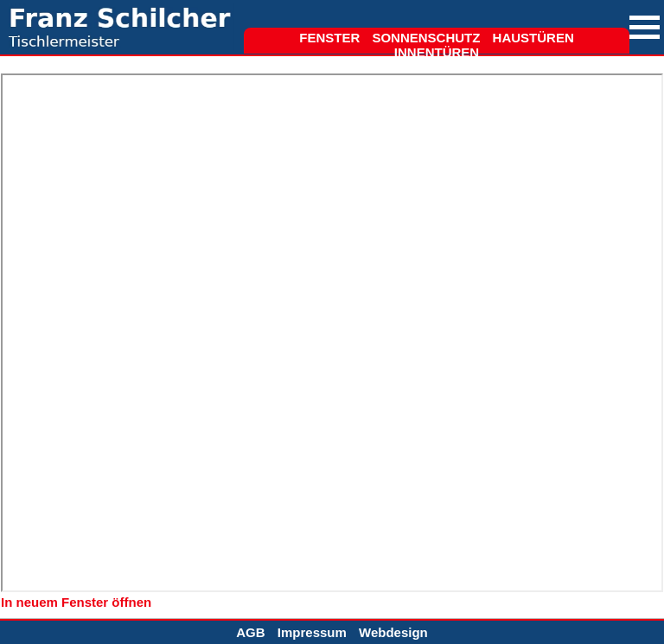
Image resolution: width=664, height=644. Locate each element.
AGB (250, 632)
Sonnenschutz (426, 38)
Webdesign (393, 632)
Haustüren (533, 38)
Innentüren (437, 52)
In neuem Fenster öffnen (76, 602)
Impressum (312, 632)
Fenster (329, 38)
